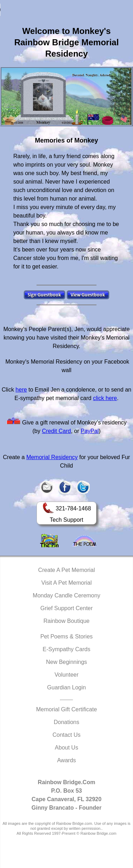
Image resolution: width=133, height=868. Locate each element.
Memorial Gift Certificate (67, 709)
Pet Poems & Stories (67, 636)
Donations (66, 722)
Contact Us (66, 735)
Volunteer (67, 675)
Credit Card (56, 431)
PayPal (90, 431)
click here (105, 398)
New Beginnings (67, 662)
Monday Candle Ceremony (66, 595)
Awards (66, 760)
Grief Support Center (67, 608)
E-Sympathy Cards (66, 649)
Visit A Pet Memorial (67, 583)
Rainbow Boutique (67, 621)
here (21, 390)
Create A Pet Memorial (66, 570)
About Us (67, 748)
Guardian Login (66, 687)
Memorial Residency (52, 457)
